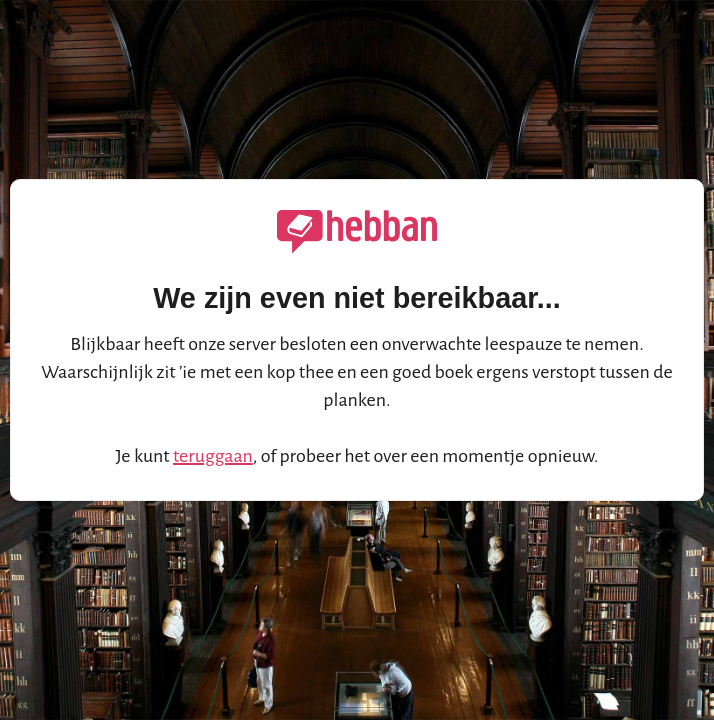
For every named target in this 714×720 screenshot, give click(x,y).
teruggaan (213, 456)
